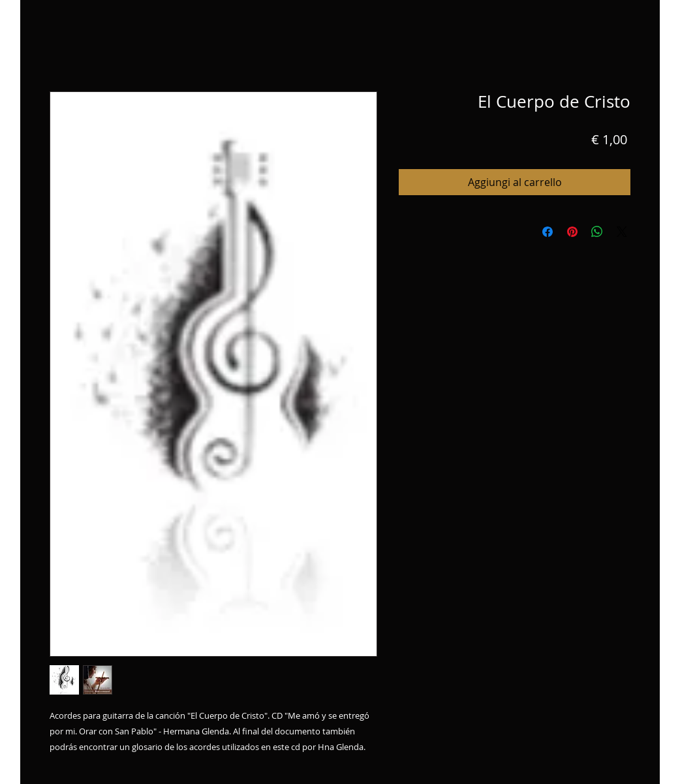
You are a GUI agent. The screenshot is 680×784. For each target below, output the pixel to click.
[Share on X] (622, 232)
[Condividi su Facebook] (548, 232)
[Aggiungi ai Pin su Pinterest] (572, 232)
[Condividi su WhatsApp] (597, 232)
